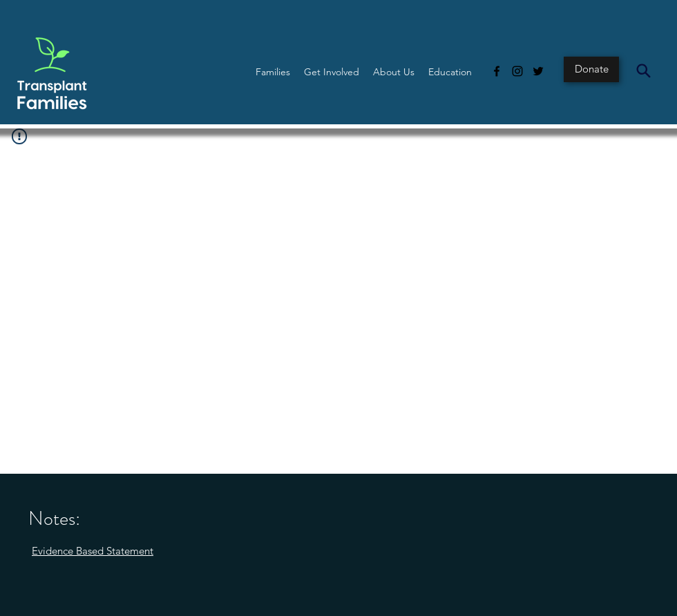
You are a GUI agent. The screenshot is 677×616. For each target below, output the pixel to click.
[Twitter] (538, 71)
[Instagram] (517, 71)
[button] (273, 72)
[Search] (643, 70)
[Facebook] (497, 71)
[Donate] (591, 69)
